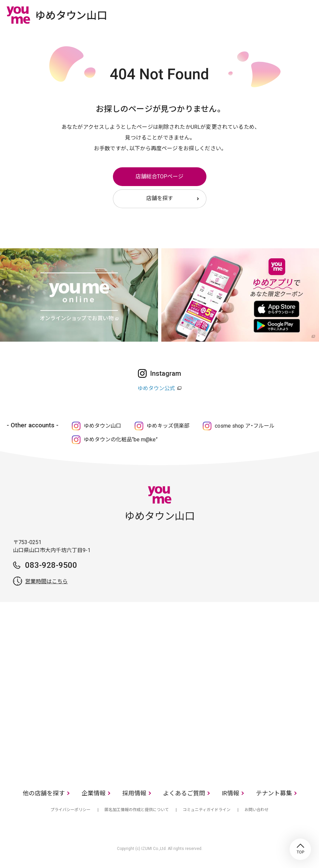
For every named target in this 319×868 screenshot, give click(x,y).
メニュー (307, 15)
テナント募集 (274, 793)
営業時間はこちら (46, 581)
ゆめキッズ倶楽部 (168, 426)
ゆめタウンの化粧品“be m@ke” (121, 440)
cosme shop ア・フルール (245, 426)
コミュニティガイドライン (207, 810)
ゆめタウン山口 (103, 426)
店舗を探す (160, 198)
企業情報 (94, 793)
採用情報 (134, 793)
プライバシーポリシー (70, 810)
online (287, 15)
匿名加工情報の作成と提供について (137, 810)
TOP (300, 849)
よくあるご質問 (184, 793)
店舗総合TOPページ (159, 177)
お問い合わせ (257, 810)
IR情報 (230, 793)
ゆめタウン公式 (156, 388)
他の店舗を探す (44, 793)
